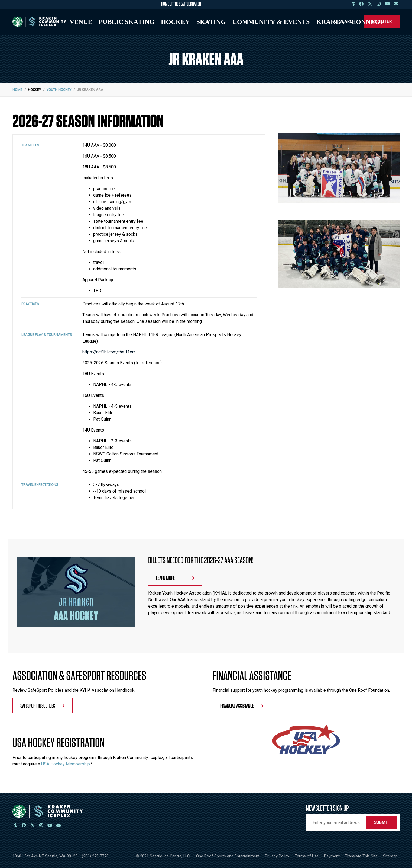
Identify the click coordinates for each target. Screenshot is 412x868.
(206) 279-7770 (95, 856)
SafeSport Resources (43, 706)
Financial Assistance (242, 706)
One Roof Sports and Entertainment (228, 856)
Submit (382, 823)
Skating (211, 22)
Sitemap (390, 856)
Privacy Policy (277, 856)
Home (17, 90)
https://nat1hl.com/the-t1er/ (109, 352)
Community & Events (271, 22)
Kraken (330, 22)
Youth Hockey (59, 90)
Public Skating (126, 22)
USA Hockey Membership (66, 764)
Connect (368, 22)
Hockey (175, 22)
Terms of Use (307, 856)
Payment (332, 856)
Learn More (175, 578)
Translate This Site (361, 856)
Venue (81, 22)
